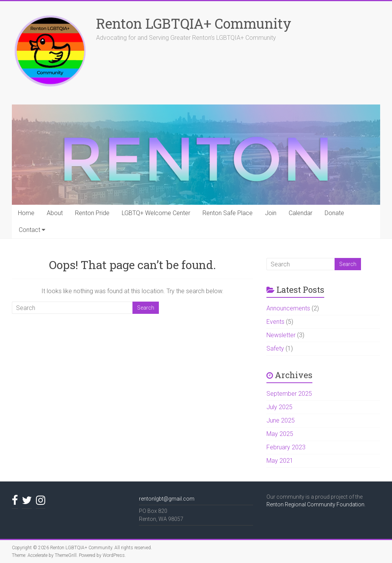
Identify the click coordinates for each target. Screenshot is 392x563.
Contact (29, 230)
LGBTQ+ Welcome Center (156, 213)
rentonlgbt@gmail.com (167, 499)
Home (26, 213)
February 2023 (286, 447)
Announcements (288, 308)
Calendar (301, 213)
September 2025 (289, 394)
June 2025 (281, 420)
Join (271, 213)
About (55, 213)
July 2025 (279, 407)
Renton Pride (92, 213)
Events (275, 322)
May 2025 (280, 434)
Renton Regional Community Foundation (315, 504)
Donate (334, 213)
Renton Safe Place (228, 213)
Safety (275, 348)
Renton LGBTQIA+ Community (194, 23)
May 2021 (280, 461)
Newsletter (281, 335)
